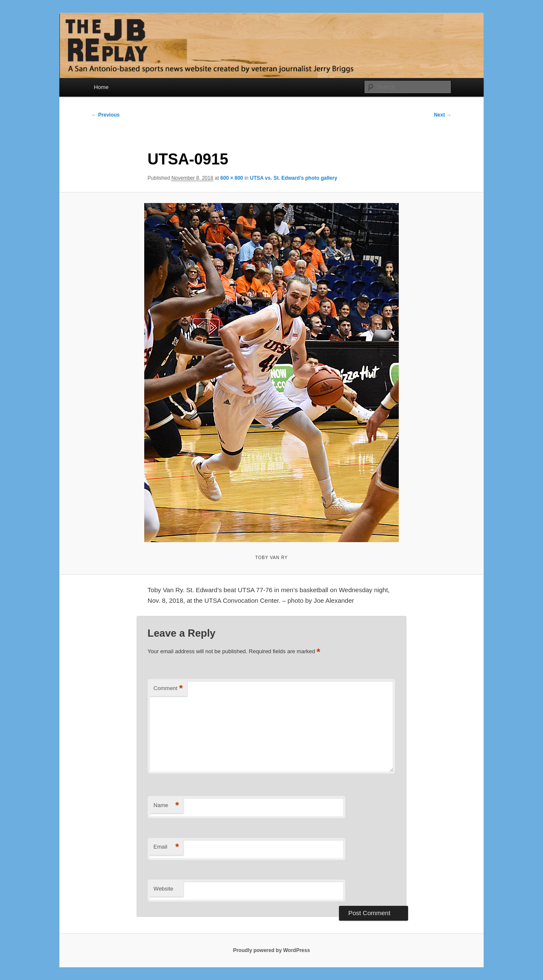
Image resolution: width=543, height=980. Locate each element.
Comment (168, 689)
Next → (443, 115)
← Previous (106, 115)
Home (101, 87)
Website (164, 889)
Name (166, 806)
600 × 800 (232, 178)
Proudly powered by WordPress (271, 950)
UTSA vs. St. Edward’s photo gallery (294, 178)
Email (166, 847)
